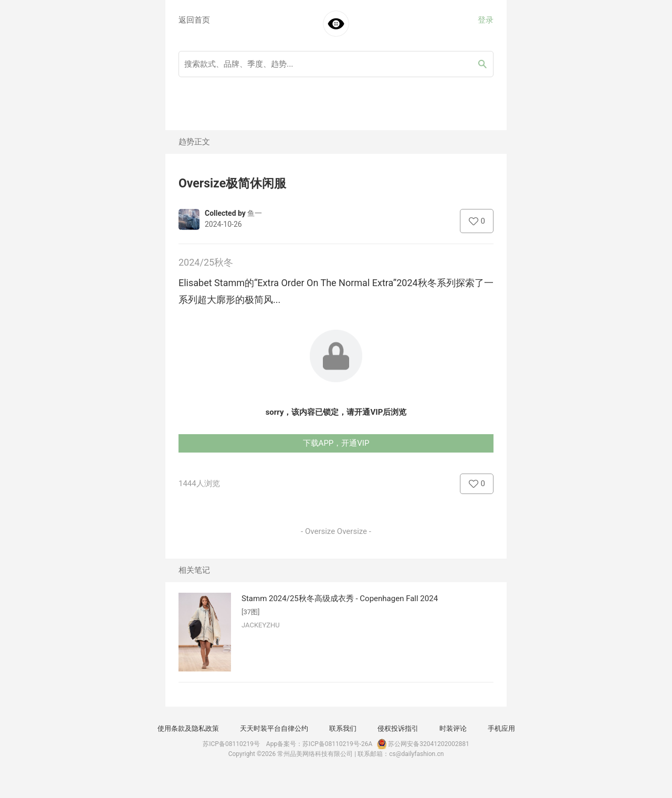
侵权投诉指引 (398, 728)
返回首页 (194, 20)
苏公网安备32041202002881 (422, 744)
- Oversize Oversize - (336, 531)
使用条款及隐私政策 (188, 728)
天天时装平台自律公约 (274, 728)
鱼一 (255, 213)
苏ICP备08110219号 (231, 744)
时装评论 (453, 728)
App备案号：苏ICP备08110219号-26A (319, 744)
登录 (486, 20)
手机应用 (501, 728)
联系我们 (343, 728)
